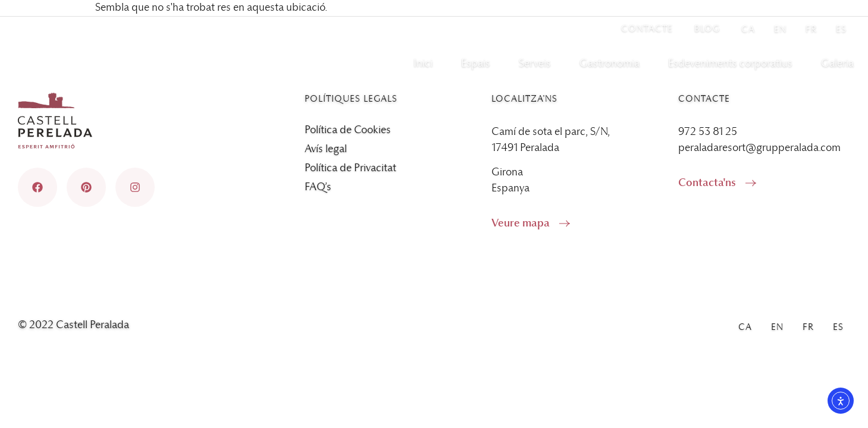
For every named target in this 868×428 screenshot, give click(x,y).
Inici (423, 64)
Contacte (647, 29)
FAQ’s (318, 187)
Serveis (535, 64)
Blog (707, 29)
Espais (476, 64)
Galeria (837, 64)
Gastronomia (610, 64)
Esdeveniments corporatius (730, 64)
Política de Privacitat (350, 168)
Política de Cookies (348, 130)
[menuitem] (748, 29)
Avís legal (326, 149)
